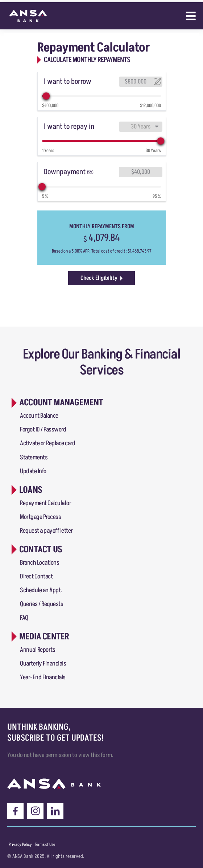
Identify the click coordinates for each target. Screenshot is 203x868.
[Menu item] (20, 845)
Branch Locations (40, 563)
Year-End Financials (43, 677)
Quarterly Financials (43, 664)
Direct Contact (36, 576)
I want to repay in (69, 126)
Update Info (33, 471)
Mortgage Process (40, 517)
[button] (56, 403)
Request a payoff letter (46, 531)
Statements (34, 457)
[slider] (46, 96)
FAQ (24, 618)
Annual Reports (38, 650)
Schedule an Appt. (41, 590)
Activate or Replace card (47, 443)
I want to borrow (68, 81)
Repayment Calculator (45, 503)
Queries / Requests (42, 604)
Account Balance (39, 416)
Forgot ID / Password (43, 429)
